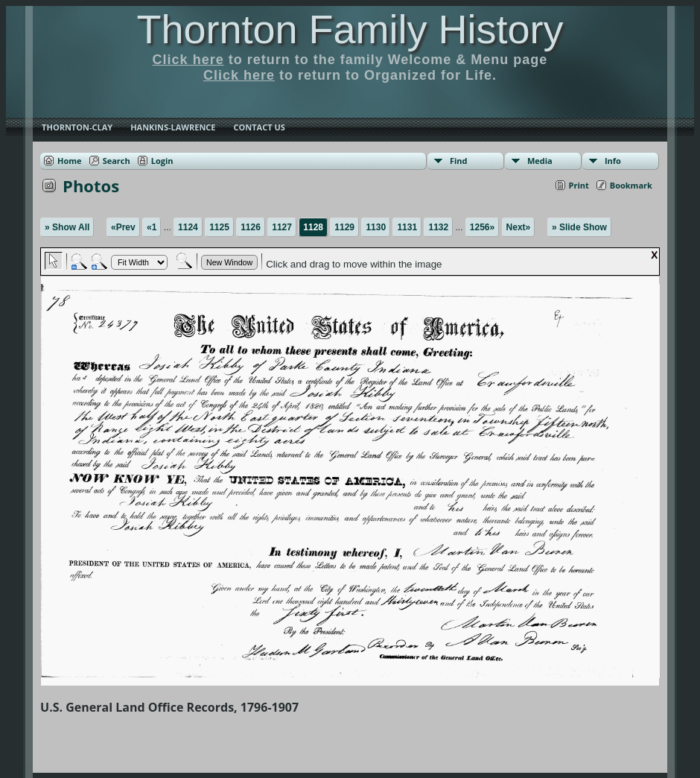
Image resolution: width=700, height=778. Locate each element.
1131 (407, 227)
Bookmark (631, 185)
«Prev (123, 227)
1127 (282, 227)
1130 (376, 227)
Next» (519, 227)
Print (579, 185)
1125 (219, 227)
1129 (344, 227)
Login (162, 161)
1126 (251, 227)
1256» (482, 227)
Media (540, 161)
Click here (188, 60)
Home (70, 161)
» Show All (67, 227)
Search (117, 161)
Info (613, 161)
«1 (152, 227)
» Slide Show (579, 227)
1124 (188, 227)
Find (459, 161)
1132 (438, 227)
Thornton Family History (350, 29)
